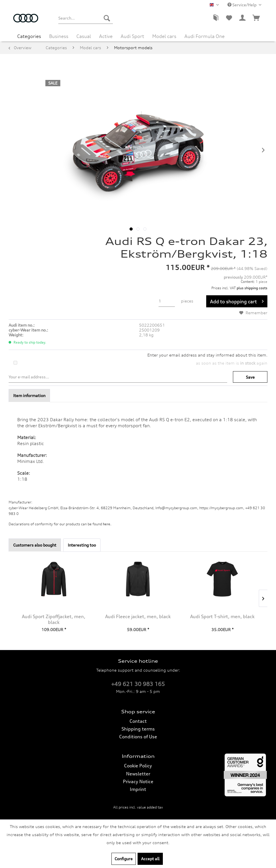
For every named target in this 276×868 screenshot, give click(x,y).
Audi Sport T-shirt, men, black (222, 616)
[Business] (59, 36)
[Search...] (86, 18)
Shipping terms (138, 729)
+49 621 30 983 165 (138, 684)
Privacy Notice (138, 781)
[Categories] (29, 36)
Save (250, 377)
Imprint (138, 789)
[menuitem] (86, 18)
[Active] (106, 36)
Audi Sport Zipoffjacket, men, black (54, 619)
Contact (138, 721)
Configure (124, 859)
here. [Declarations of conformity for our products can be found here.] (107, 524)
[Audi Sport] (132, 36)
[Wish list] (229, 18)
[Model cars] (164, 36)
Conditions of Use (138, 737)
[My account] (243, 18)
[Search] (107, 18)
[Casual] (84, 36)
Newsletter (138, 774)
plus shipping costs (252, 288)
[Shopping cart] (256, 18)
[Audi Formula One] (204, 36)
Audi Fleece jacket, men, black (138, 616)
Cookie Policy (138, 766)
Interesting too (82, 545)
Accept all (150, 859)
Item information (29, 395)
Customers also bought (35, 545)
